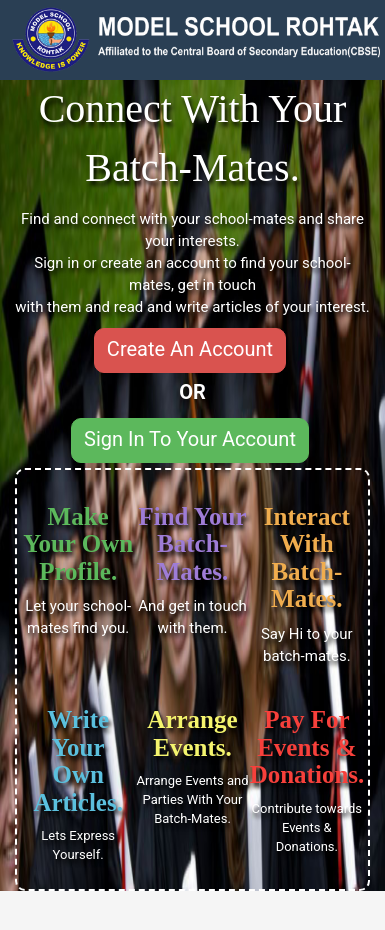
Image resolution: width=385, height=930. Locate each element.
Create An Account (190, 349)
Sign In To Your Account (190, 439)
